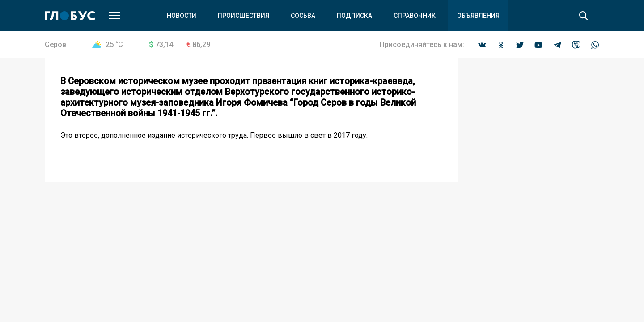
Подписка (354, 16)
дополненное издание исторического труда (174, 135)
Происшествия (244, 16)
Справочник (415, 16)
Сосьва (303, 16)
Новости (182, 16)
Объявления (478, 16)
